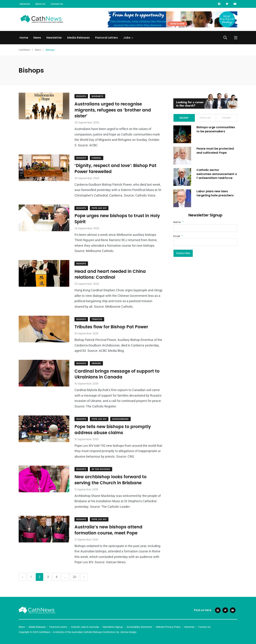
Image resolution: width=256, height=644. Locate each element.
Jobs (127, 38)
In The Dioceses (101, 469)
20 (74, 577)
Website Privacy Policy (168, 627)
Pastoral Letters (106, 38)
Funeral (97, 158)
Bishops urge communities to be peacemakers (216, 129)
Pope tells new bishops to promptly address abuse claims (113, 430)
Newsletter (54, 38)
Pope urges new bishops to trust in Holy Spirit (117, 219)
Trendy (227, 118)
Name (178, 222)
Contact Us (57, 4)
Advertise (25, 4)
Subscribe (183, 253)
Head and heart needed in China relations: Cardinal (110, 274)
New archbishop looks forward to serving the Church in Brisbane (111, 480)
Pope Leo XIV (99, 208)
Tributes (97, 319)
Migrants (98, 96)
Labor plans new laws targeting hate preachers (215, 193)
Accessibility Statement (139, 627)
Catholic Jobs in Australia (85, 627)
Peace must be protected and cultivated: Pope (215, 151)
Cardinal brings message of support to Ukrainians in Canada (117, 374)
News (37, 38)
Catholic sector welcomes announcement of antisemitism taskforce (217, 174)
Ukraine (97, 363)
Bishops (81, 96)
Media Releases (78, 38)
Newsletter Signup (113, 627)
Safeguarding (121, 419)
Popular (205, 118)
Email (178, 236)
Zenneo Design (128, 632)
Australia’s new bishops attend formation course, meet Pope (109, 530)
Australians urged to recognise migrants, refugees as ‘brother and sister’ (113, 110)
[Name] (205, 228)
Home (24, 38)
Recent (184, 118)
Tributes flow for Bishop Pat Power (111, 327)
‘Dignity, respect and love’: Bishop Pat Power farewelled (116, 169)
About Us (40, 4)
